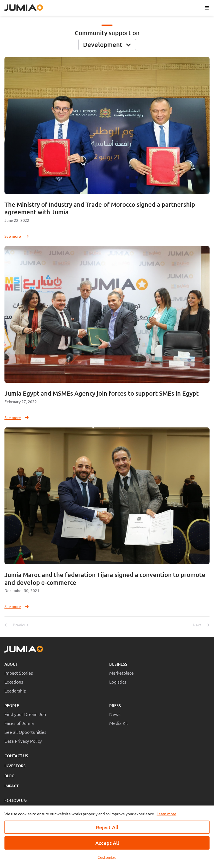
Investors (15, 766)
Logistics (118, 682)
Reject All (107, 827)
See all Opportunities (25, 732)
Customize (107, 857)
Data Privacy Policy (23, 741)
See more (17, 236)
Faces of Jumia (19, 723)
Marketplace (121, 673)
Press (115, 705)
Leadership (15, 691)
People (12, 705)
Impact (12, 786)
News (115, 714)
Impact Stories (19, 673)
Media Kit (119, 723)
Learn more (166, 814)
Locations (14, 682)
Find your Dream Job (25, 714)
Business (118, 664)
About (11, 664)
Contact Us (16, 756)
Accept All (107, 843)
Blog (9, 776)
